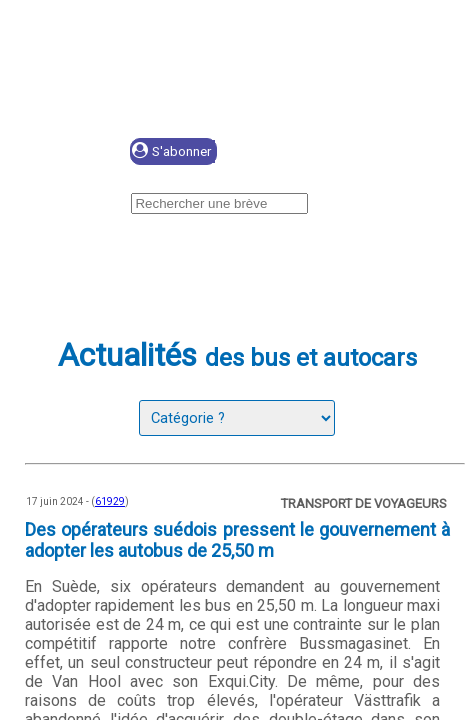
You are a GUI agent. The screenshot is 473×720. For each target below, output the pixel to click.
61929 (110, 501)
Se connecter (311, 152)
